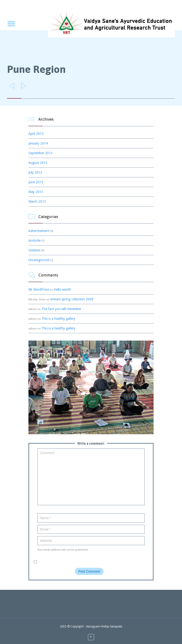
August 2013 (38, 163)
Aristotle (34, 241)
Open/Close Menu (4, 24)
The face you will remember (61, 309)
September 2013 (41, 153)
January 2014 (38, 143)
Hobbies (34, 250)
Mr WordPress (39, 289)
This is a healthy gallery (58, 319)
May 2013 (36, 192)
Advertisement (39, 231)
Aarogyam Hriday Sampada (104, 626)
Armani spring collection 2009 (72, 299)
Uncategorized (39, 260)
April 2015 (36, 134)
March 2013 (37, 202)
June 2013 (36, 182)
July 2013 (35, 172)
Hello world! (62, 289)
